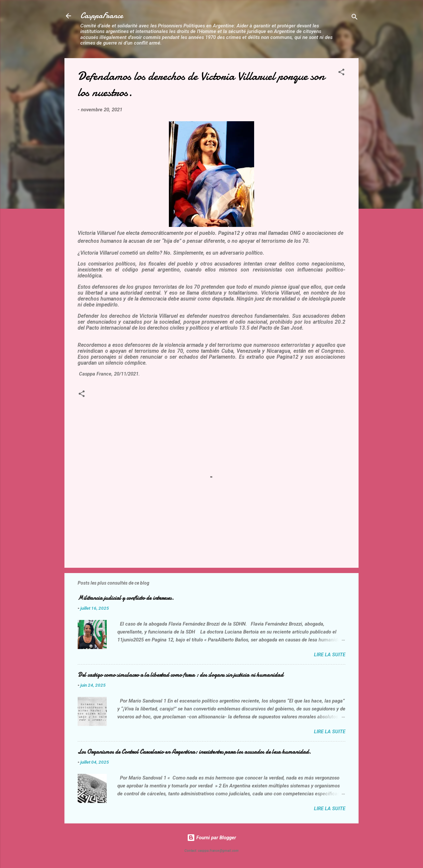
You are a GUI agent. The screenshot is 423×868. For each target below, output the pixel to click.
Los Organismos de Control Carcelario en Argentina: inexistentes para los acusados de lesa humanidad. (194, 752)
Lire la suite (330, 655)
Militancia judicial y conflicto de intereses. (126, 598)
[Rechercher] (355, 18)
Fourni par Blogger (211, 838)
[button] (341, 73)
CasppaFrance (102, 16)
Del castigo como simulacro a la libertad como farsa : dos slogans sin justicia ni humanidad (180, 675)
